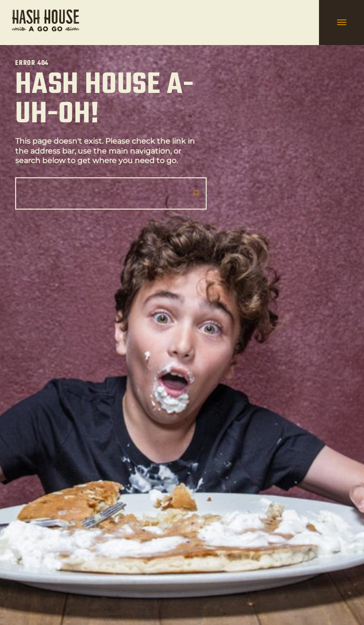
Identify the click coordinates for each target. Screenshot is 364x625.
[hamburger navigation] (341, 23)
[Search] (107, 193)
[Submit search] (195, 193)
